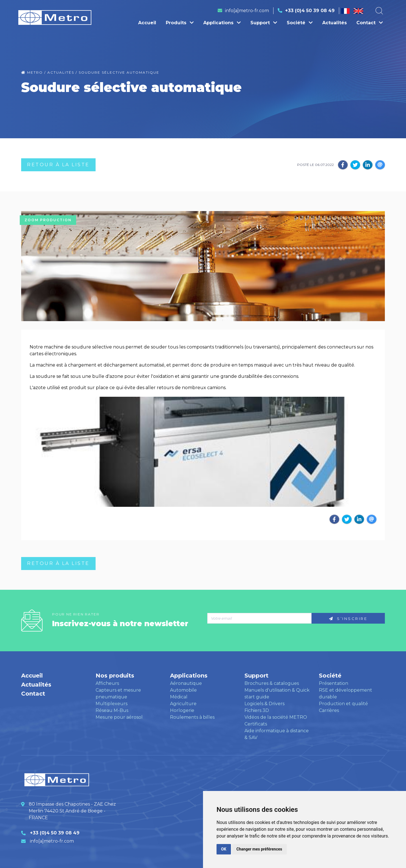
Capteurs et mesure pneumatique (118, 693)
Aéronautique (186, 683)
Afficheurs (107, 683)
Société (300, 23)
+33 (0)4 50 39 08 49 (310, 11)
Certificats (256, 724)
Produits (180, 23)
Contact (370, 23)
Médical (179, 697)
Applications (222, 23)
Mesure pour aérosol (119, 717)
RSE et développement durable (346, 693)
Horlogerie (182, 710)
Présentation (334, 683)
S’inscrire (348, 619)
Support (264, 23)
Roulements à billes (192, 717)
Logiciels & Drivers (264, 704)
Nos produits (115, 676)
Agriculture (183, 704)
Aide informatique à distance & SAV (277, 734)
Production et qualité (343, 704)
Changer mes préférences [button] (259, 849)
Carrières (329, 710)
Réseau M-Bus (112, 710)
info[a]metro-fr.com (247, 11)
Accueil (147, 23)
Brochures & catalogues (272, 683)
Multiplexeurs (112, 704)
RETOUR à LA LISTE (58, 165)
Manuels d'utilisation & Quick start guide (277, 693)
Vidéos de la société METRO (276, 717)
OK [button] (224, 849)
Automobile (183, 690)
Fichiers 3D (257, 710)
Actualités (335, 23)
